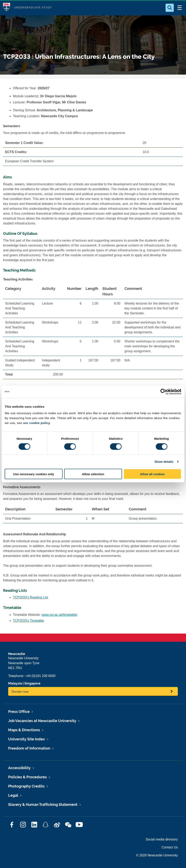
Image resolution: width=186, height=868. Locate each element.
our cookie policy (37, 423)
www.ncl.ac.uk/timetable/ (60, 615)
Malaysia (15, 683)
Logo (7, 8)
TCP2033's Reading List (30, 597)
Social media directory (162, 839)
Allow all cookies (152, 474)
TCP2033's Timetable (28, 621)
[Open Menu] (179, 8)
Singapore (32, 683)
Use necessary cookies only (34, 474)
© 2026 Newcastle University (157, 855)
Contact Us (170, 847)
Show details (164, 462)
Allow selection (93, 474)
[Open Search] (170, 8)
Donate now (20, 691)
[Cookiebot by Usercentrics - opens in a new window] (163, 392)
